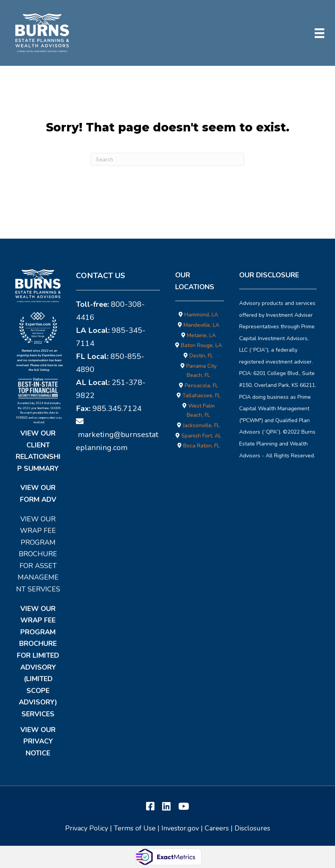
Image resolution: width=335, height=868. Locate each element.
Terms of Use (135, 828)
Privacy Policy (87, 828)
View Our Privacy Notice (38, 741)
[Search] (167, 159)
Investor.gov (180, 828)
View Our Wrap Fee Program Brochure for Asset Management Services (38, 554)
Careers (217, 828)
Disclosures (252, 828)
